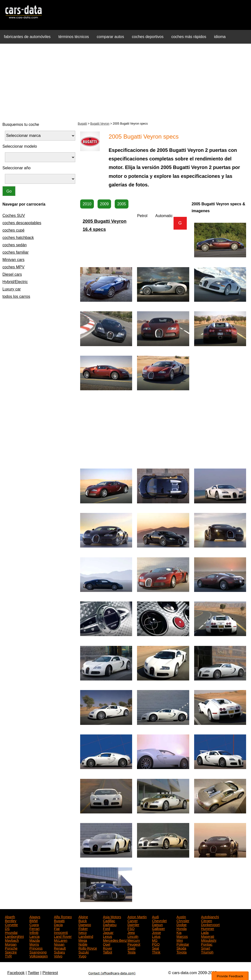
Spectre (11, 952)
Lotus (156, 936)
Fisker (83, 928)
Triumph (207, 952)
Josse (157, 932)
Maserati (208, 936)
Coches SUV (14, 216)
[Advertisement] (125, 82)
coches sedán (15, 245)
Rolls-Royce (88, 948)
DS (7, 928)
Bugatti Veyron (100, 124)
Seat (156, 948)
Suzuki (84, 952)
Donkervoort (210, 924)
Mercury (134, 940)
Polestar (183, 944)
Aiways (35, 916)
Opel (107, 944)
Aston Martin (137, 916)
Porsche (11, 948)
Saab (132, 948)
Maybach (12, 940)
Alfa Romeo (63, 916)
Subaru (59, 952)
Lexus (107, 936)
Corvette (11, 924)
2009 (104, 204)
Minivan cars (13, 260)
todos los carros (16, 296)
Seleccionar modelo (20, 146)
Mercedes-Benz (115, 940)
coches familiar (16, 252)
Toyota (182, 952)
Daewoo (85, 924)
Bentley (11, 920)
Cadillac (109, 920)
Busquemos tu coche (21, 124)
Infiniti (34, 932)
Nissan (59, 944)
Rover (107, 948)
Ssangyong (38, 952)
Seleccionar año (17, 168)
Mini (180, 940)
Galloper (158, 928)
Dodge (182, 924)
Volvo (58, 956)
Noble (83, 944)
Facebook (16, 973)
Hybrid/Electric (15, 282)
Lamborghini (14, 936)
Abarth (10, 916)
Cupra (34, 924)
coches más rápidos (189, 37)
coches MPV (13, 267)
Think (156, 952)
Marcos (182, 936)
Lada (205, 932)
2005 (122, 204)
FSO (131, 928)
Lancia (34, 936)
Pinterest (50, 973)
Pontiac (207, 944)
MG (155, 940)
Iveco (82, 932)
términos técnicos (74, 37)
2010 (87, 204)
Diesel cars (12, 274)
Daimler (133, 924)
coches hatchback (18, 238)
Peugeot (134, 944)
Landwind (86, 936)
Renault (60, 948)
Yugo (82, 956)
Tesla (132, 952)
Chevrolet (159, 920)
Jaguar (108, 932)
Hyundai (11, 932)
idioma (220, 37)
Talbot (107, 952)
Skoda (181, 948)
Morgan (11, 944)
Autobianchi (210, 916)
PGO (156, 944)
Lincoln (133, 936)
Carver (133, 920)
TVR (8, 956)
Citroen (207, 920)
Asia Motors (112, 916)
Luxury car (12, 289)
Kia (179, 932)
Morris (34, 944)
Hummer (208, 928)
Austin (181, 916)
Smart (206, 948)
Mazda (35, 940)
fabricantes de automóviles (27, 37)
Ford (107, 928)
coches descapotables (22, 223)
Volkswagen (39, 956)
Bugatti (82, 124)
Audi (155, 916)
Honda (182, 928)
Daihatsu (110, 924)
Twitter (33, 973)
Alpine (83, 916)
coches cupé (13, 230)
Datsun (157, 924)
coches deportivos (148, 37)
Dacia (58, 924)
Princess (36, 948)
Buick (83, 920)
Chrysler (183, 920)
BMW (34, 920)
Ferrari (34, 928)
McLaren (61, 940)
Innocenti (61, 932)
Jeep (131, 932)
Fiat (57, 928)
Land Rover (63, 936)
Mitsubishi (209, 940)
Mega (83, 940)
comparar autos (110, 37)
